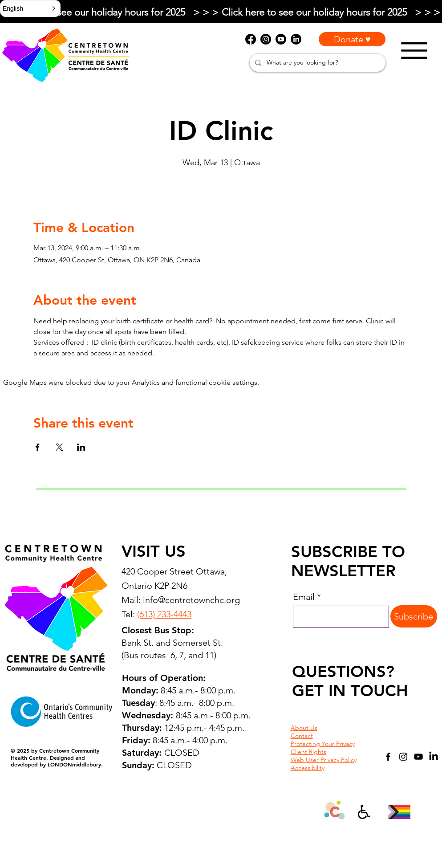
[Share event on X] (59, 447)
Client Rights (308, 752)
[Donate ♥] (352, 39)
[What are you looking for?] (317, 63)
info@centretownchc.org (191, 600)
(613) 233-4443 (164, 614)
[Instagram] (403, 757)
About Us (304, 728)
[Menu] (414, 51)
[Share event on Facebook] (38, 447)
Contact (302, 736)
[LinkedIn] (434, 757)
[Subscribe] (414, 616)
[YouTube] (418, 757)
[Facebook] (388, 757)
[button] (30, 8)
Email (304, 597)
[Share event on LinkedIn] (81, 447)
